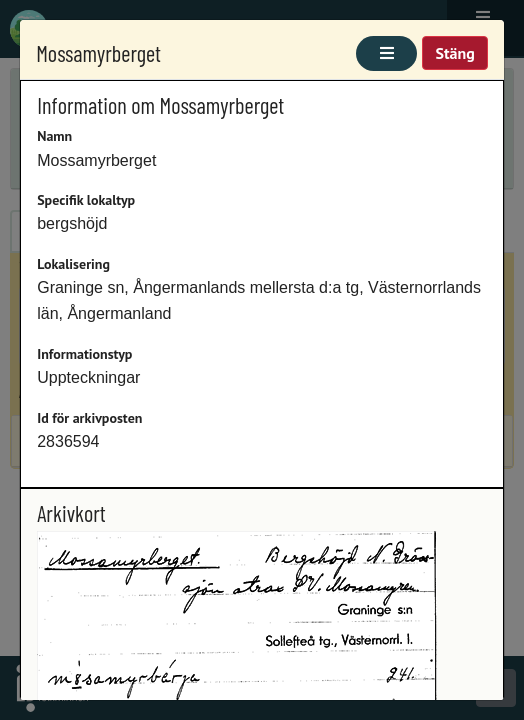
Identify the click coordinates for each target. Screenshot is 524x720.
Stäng (454, 53)
